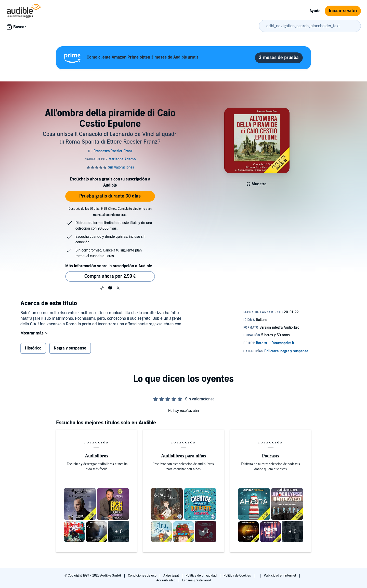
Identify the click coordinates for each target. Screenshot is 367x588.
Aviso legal (171, 576)
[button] (102, 288)
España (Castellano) (196, 580)
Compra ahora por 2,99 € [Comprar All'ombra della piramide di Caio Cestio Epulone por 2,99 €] (110, 276)
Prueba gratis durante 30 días (110, 196)
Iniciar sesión (343, 11)
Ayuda (315, 11)
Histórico (33, 352)
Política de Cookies (238, 576)
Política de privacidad (201, 576)
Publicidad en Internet (280, 576)
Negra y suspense (70, 352)
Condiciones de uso (143, 576)
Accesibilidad (166, 580)
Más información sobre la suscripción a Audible (109, 266)
